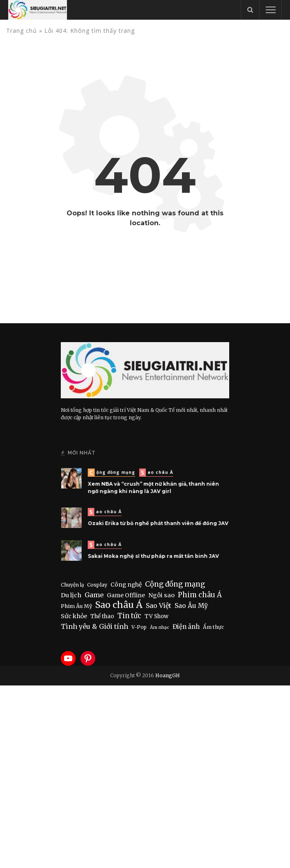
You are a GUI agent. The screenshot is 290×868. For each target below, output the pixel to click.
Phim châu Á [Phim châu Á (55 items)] (200, 595)
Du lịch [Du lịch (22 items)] (71, 595)
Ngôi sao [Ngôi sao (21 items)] (161, 595)
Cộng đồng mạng (115, 473)
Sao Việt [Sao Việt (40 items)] (159, 605)
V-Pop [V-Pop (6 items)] (139, 627)
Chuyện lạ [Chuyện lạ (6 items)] (72, 585)
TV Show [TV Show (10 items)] (157, 616)
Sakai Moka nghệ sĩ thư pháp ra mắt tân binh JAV (153, 556)
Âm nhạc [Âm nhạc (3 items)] (160, 627)
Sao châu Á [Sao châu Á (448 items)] (119, 605)
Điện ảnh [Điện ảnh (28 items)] (186, 627)
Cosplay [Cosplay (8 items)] (97, 585)
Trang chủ (22, 31)
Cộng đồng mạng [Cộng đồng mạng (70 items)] (175, 584)
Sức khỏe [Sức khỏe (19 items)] (74, 616)
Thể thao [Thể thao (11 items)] (102, 616)
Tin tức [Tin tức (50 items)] (129, 616)
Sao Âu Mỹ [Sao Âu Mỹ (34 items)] (191, 606)
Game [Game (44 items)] (94, 595)
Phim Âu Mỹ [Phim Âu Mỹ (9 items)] (76, 606)
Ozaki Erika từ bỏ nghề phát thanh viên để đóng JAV (157, 523)
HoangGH (168, 675)
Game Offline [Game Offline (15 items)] (126, 595)
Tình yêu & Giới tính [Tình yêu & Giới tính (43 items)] (94, 626)
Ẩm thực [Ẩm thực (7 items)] (213, 627)
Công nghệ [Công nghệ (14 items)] (126, 585)
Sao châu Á (156, 473)
